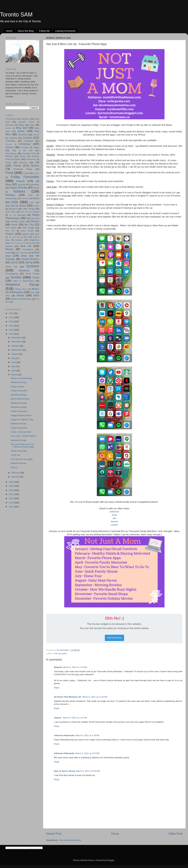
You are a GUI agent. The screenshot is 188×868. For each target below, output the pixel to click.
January (15, 477)
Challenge (28, 141)
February (16, 473)
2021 (11, 334)
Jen (114, 518)
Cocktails (25, 148)
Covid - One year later (21, 432)
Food (9, 173)
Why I (33, 292)
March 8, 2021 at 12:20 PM (95, 697)
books (21, 131)
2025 (11, 317)
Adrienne (114, 512)
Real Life (26, 246)
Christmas (25, 144)
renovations (28, 249)
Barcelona (10, 125)
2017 (11, 494)
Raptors (9, 246)
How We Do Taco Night (22, 459)
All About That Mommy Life (68, 697)
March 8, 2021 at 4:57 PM (87, 753)
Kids (15, 202)
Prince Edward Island (18, 243)
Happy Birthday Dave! (21, 415)
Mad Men (25, 212)
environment (31, 159)
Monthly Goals (18, 221)
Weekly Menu (21, 289)
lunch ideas (10, 212)
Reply (57, 688)
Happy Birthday (19, 188)
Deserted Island (29, 153)
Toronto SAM (16, 15)
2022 (11, 330)
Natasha (58, 667)
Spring (29, 262)
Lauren (114, 525)
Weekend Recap (22, 284)
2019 (11, 486)
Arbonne (25, 119)
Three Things (32, 274)
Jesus (36, 198)
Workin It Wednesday (21, 299)
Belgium (9, 128)
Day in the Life (22, 150)
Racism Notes (17, 387)
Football (26, 173)
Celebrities (10, 141)
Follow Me (44, 31)
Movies (35, 221)
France (36, 173)
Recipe (9, 249)
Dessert (9, 156)
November (16, 342)
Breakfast (23, 135)
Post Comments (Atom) (70, 840)
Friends (20, 181)
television (24, 270)
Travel (36, 278)
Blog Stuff (22, 128)
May (14, 366)
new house (11, 228)
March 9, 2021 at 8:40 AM (88, 771)
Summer (33, 266)
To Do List (16, 455)
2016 (11, 498)
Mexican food (33, 218)
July (13, 358)
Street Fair (11, 267)
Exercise (23, 163)
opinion (26, 234)
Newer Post (54, 834)
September (17, 350)
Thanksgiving (12, 274)
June (14, 362)
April (14, 371)
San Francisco (22, 253)
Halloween (34, 185)
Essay (8, 163)
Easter (17, 159)
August (15, 354)
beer (32, 125)
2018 (11, 490)
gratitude (22, 185)
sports (14, 262)
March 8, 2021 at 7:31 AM (75, 667)
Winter (20, 295)
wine (8, 296)
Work (36, 295)
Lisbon (36, 206)
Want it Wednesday (23, 281)
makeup (36, 212)
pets (18, 237)
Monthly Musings (19, 395)
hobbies (19, 191)
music (14, 225)
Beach (21, 125)
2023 (11, 326)
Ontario (10, 234)
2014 (11, 507)
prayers (19, 240)
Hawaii (36, 188)
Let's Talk (34, 202)
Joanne (114, 521)
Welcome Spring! (19, 407)
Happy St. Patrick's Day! (22, 419)
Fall (37, 162)
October (15, 346)
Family (17, 166)
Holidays (10, 195)
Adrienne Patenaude (64, 735)
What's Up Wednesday (22, 378)
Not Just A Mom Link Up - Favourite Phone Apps (23, 446)
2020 (11, 482)
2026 (11, 313)
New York (10, 231)
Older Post (176, 834)
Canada (27, 138)
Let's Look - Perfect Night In (24, 436)
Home (9, 31)
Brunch (36, 135)
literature (13, 209)
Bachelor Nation (26, 122)
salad (8, 253)
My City (29, 225)
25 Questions (11, 119)
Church (10, 147)
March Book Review (20, 399)
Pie (26, 237)
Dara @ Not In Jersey (64, 771)
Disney (22, 156)
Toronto (16, 277)
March (14, 375)
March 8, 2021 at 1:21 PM (75, 718)
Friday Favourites (25, 177)
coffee (36, 147)
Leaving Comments (65, 31)
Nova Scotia (27, 231)
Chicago (9, 144)
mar (11, 215)
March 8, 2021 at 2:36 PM (87, 735)
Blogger (111, 860)
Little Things (29, 209)
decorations (11, 153)
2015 (11, 503)
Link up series (60, 653)
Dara (114, 515)
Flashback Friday (23, 169)
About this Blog (26, 31)
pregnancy (34, 240)
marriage (21, 215)
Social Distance (30, 259)
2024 (11, 322)
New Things (28, 228)
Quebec (33, 243)
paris (37, 234)
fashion (35, 166)
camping (13, 138)
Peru (11, 237)
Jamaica (25, 198)
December (16, 337)
